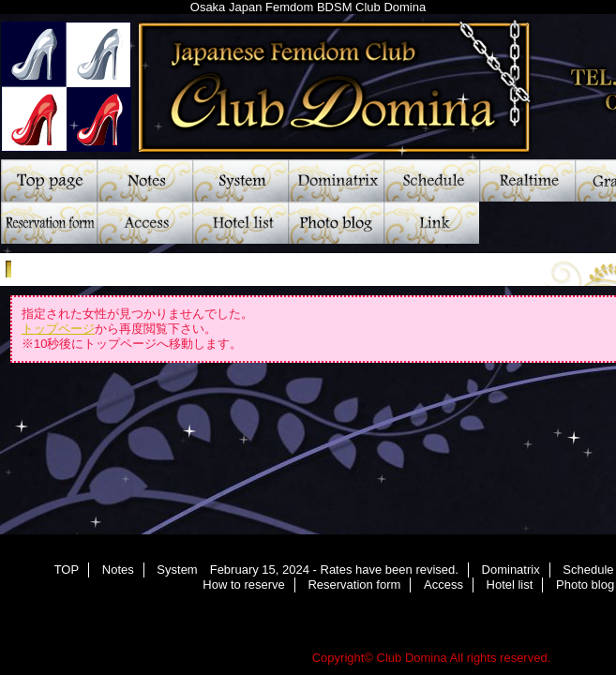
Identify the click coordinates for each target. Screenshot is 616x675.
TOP (49, 180)
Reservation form (49, 223)
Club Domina (412, 658)
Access (144, 223)
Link (431, 223)
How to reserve (243, 585)
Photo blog (336, 223)
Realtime (527, 180)
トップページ (58, 329)
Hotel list (240, 223)
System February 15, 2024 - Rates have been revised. (240, 180)
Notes (144, 180)
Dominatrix (336, 180)
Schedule (431, 180)
